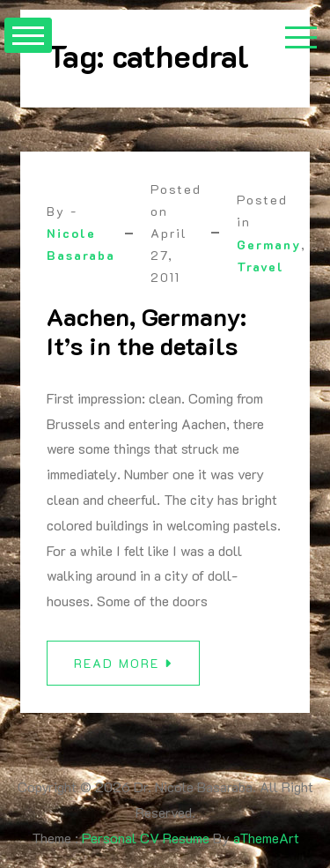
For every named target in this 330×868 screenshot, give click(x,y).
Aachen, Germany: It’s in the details (147, 331)
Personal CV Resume (146, 838)
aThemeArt (266, 838)
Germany (269, 245)
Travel (260, 267)
